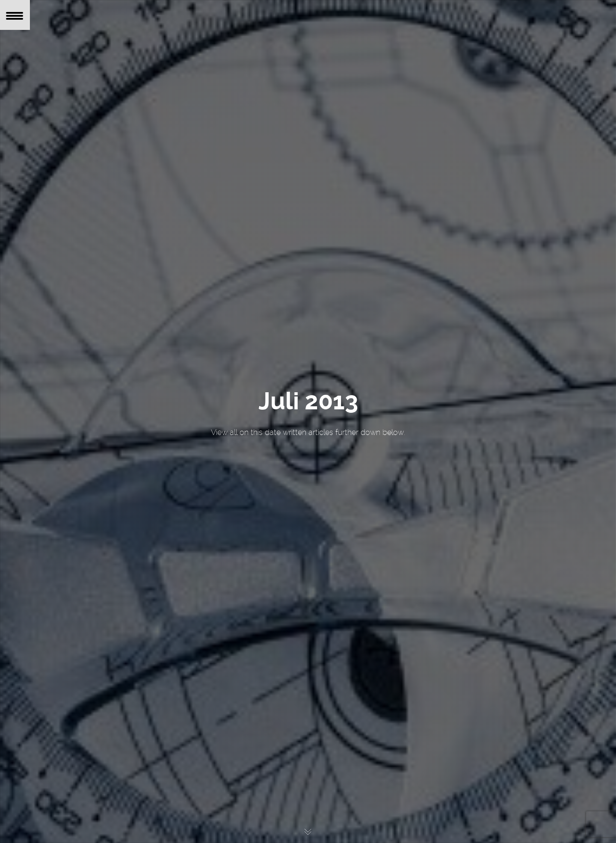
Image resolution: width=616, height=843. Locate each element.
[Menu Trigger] (15, 15)
